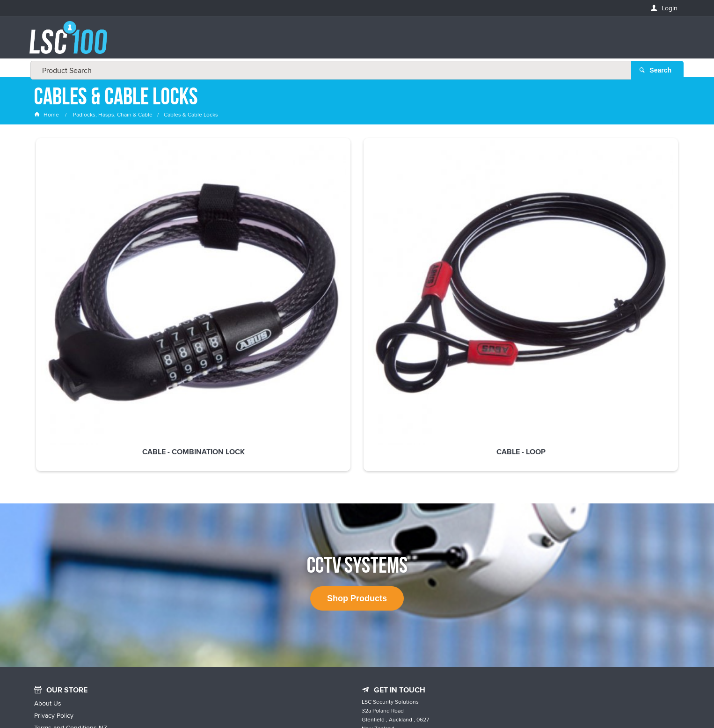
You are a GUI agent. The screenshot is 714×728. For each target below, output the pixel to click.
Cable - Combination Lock (95, 260)
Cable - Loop (226, 260)
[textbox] (354, 42)
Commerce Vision (441, 701)
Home (47, 114)
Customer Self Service (377, 701)
